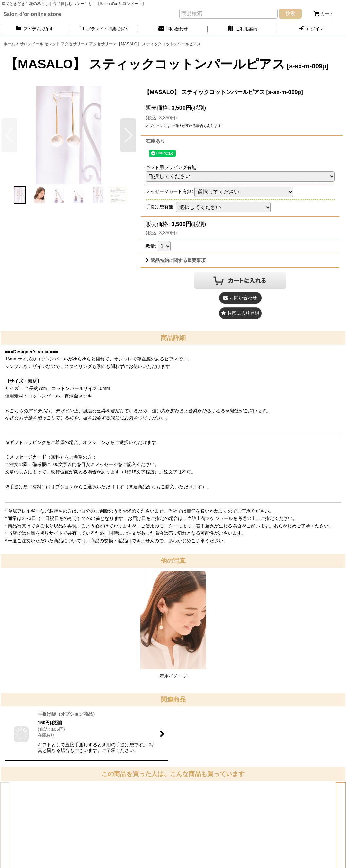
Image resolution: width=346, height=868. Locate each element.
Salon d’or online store (32, 14)
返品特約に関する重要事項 (176, 260)
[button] (128, 135)
